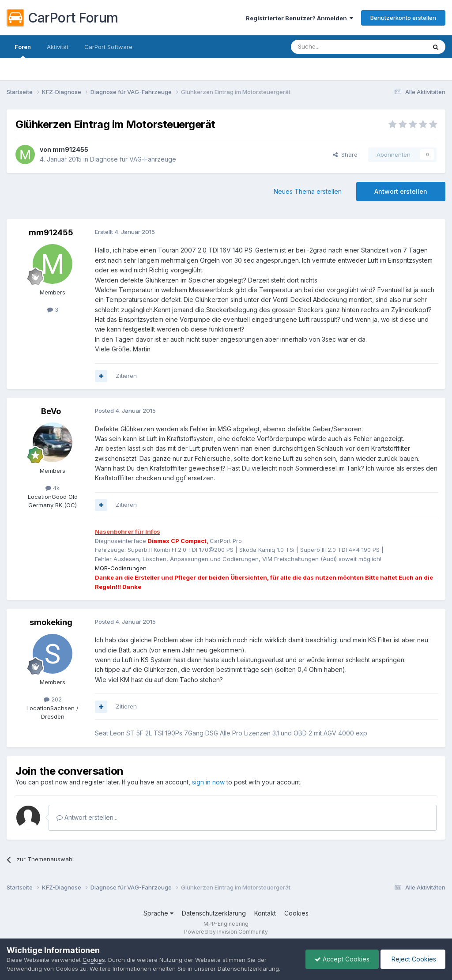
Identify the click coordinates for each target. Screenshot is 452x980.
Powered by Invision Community (226, 932)
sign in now (208, 782)
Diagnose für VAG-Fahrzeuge (133, 159)
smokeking (51, 622)
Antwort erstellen (401, 191)
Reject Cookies (413, 959)
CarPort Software (108, 47)
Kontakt (265, 913)
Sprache (158, 913)
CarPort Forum (62, 18)
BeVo (51, 411)
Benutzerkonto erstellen (403, 18)
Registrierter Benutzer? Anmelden (299, 18)
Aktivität (58, 47)
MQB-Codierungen (121, 568)
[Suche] (336, 47)
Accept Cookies (342, 959)
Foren (23, 51)
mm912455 (70, 149)
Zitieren (126, 376)
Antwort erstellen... (87, 817)
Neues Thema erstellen (308, 191)
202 (53, 699)
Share (345, 155)
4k (53, 488)
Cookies (296, 913)
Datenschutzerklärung (214, 913)
